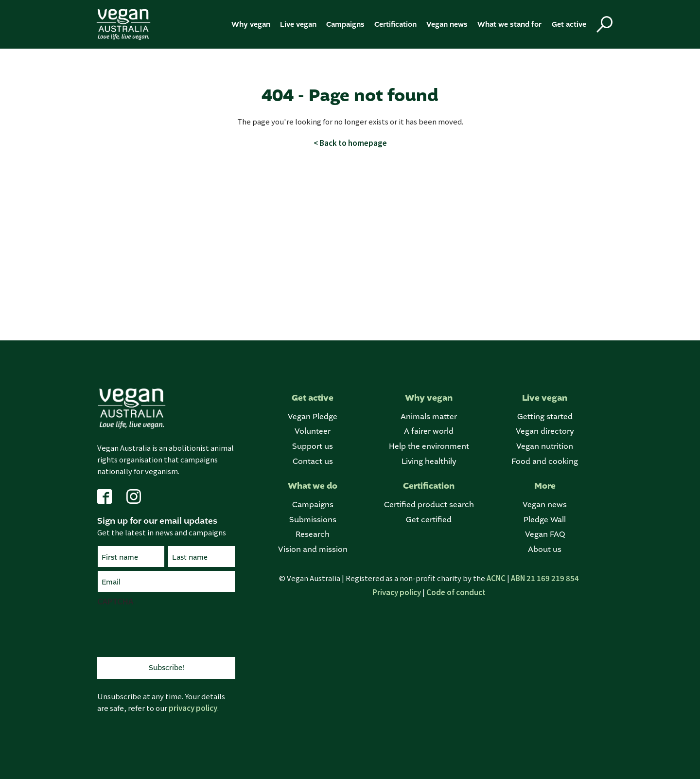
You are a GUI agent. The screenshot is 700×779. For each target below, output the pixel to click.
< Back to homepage (350, 143)
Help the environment (429, 446)
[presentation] (171, 630)
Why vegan (251, 24)
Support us (313, 446)
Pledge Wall (545, 520)
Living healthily (429, 461)
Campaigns (345, 24)
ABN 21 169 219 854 (545, 578)
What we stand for (509, 24)
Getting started (545, 416)
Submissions (313, 520)
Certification (395, 24)
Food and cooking (545, 461)
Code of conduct (456, 592)
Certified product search (429, 505)
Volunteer (313, 431)
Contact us (313, 461)
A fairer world (429, 431)
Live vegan (298, 24)
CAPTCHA (115, 601)
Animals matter (429, 416)
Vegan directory (545, 431)
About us (545, 549)
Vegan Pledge (313, 416)
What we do (313, 486)
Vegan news (447, 24)
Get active (569, 24)
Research (313, 534)
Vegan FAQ (545, 534)
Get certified (429, 520)
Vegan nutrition (545, 446)
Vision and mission (313, 549)
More (545, 486)
